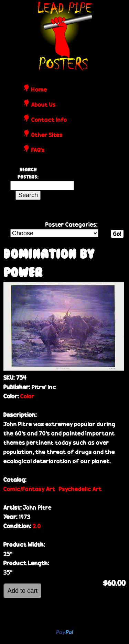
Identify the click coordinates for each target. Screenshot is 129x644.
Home (39, 90)
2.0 (37, 526)
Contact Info (49, 120)
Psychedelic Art (80, 489)
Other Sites (47, 135)
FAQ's (38, 150)
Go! (117, 234)
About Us (44, 105)
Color (27, 396)
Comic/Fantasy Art (29, 489)
